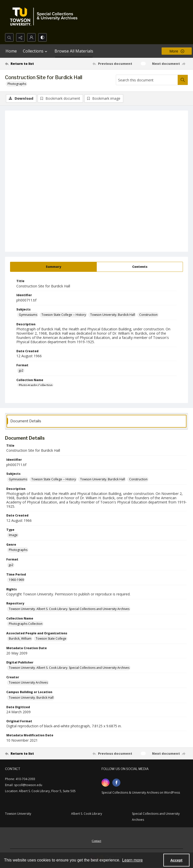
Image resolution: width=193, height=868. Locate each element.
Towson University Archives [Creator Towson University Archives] (28, 682)
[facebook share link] (116, 783)
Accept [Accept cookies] (176, 860)
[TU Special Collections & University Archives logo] (45, 17)
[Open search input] (9, 37)
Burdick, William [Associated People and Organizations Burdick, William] (20, 639)
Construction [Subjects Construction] (148, 315)
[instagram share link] (106, 783)
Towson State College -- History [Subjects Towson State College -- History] (64, 315)
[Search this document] (147, 80)
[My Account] (31, 37)
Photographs (17, 84)
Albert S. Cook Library (87, 814)
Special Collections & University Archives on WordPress (141, 793)
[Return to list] (29, 64)
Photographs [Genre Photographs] (18, 550)
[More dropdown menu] (177, 51)
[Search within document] (183, 80)
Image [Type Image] (13, 535)
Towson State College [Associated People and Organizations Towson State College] (51, 639)
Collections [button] (36, 51)
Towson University (18, 814)
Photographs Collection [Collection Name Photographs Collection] (36, 385)
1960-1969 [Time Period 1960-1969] (16, 580)
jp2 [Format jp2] (21, 370)
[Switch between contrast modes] (42, 37)
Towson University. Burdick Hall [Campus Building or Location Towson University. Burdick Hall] (31, 698)
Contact (96, 841)
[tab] (53, 267)
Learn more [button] (132, 860)
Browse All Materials (74, 51)
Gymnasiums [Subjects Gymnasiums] (28, 315)
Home (11, 51)
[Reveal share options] (20, 37)
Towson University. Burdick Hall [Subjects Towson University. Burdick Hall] (113, 315)
